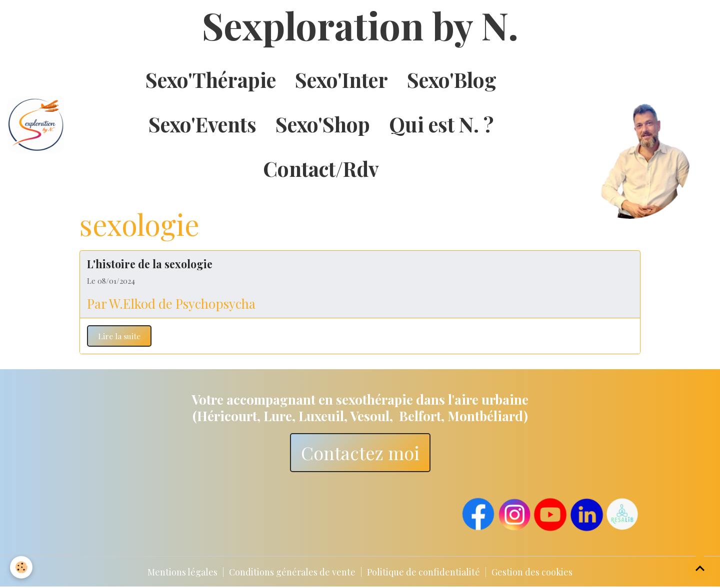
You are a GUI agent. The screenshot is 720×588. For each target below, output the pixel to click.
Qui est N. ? (441, 124)
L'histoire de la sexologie (150, 264)
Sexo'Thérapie (211, 79)
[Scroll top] (700, 568)
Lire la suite (119, 336)
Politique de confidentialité (423, 572)
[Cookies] (21, 567)
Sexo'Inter (341, 79)
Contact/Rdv (321, 168)
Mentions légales (182, 572)
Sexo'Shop (323, 124)
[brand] (36, 124)
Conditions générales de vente (292, 572)
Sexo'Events (202, 124)
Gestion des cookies (532, 572)
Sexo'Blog (452, 79)
